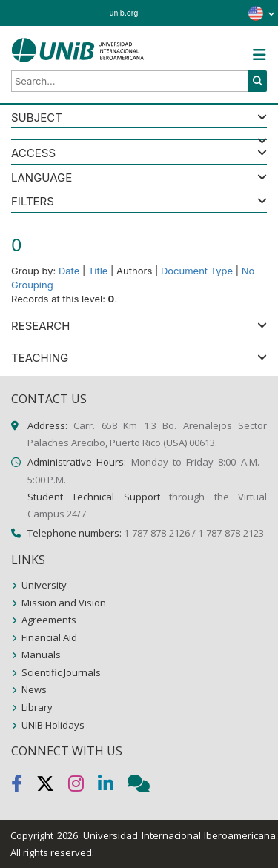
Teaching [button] (40, 358)
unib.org (124, 13)
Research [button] (40, 327)
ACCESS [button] (33, 154)
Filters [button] (33, 202)
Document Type (197, 271)
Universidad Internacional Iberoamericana (179, 835)
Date (69, 271)
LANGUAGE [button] (42, 178)
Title (98, 271)
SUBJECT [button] (37, 118)
